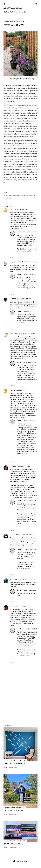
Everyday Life (12, 195)
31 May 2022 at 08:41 (31, 262)
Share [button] (5, 192)
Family (19, 195)
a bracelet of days (14, 8)
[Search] (36, 3)
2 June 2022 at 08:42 (30, 629)
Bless (12, 209)
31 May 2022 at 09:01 (24, 299)
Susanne (13, 466)
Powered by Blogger (21, 861)
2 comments (13, 847)
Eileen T (20, 232)
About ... (14, 12)
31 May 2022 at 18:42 (24, 466)
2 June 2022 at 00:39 (23, 606)
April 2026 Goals (13, 844)
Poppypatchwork (17, 262)
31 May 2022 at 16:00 (30, 421)
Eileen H (13, 299)
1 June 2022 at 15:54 (30, 549)
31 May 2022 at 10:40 (30, 334)
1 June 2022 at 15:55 (30, 590)
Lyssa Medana (16, 535)
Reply (12, 257)
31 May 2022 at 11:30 (19, 390)
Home (6, 12)
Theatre (22, 12)
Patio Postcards (16, 334)
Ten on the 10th (13, 810)
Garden (28, 195)
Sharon (13, 606)
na (11, 390)
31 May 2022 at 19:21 (30, 501)
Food (24, 195)
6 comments (13, 767)
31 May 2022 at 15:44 (30, 232)
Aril (11, 579)
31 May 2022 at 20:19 (28, 535)
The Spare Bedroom (15, 764)
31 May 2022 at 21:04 (20, 579)
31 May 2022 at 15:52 (30, 311)
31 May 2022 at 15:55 (30, 362)
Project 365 (7, 198)
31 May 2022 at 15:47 (30, 275)
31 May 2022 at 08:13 (22, 209)
